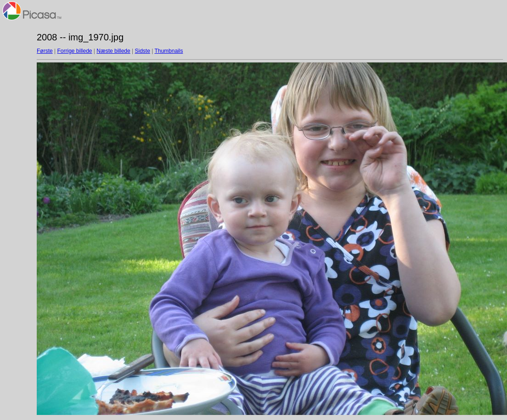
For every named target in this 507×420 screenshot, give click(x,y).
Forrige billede (74, 51)
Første (45, 51)
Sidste (142, 51)
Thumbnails (169, 51)
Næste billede (113, 51)
